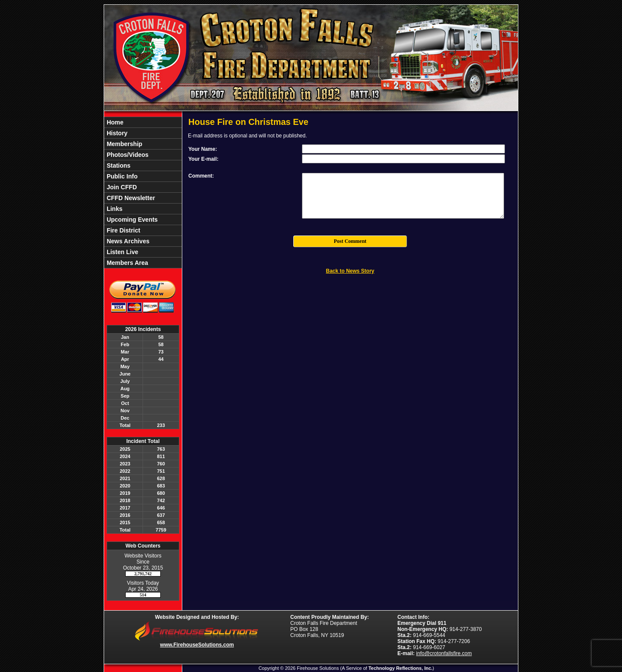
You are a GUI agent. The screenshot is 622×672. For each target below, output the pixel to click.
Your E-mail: (203, 159)
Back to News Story (350, 271)
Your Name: (203, 149)
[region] (143, 193)
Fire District (123, 230)
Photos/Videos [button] (127, 155)
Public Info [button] (121, 176)
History (116, 133)
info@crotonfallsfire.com (444, 653)
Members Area (127, 263)
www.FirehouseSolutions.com (197, 645)
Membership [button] (124, 144)
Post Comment (350, 241)
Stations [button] (118, 166)
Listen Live (122, 252)
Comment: (201, 176)
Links (114, 209)
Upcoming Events (131, 220)
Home (114, 122)
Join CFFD (121, 187)
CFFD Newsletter (130, 198)
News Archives (127, 241)
